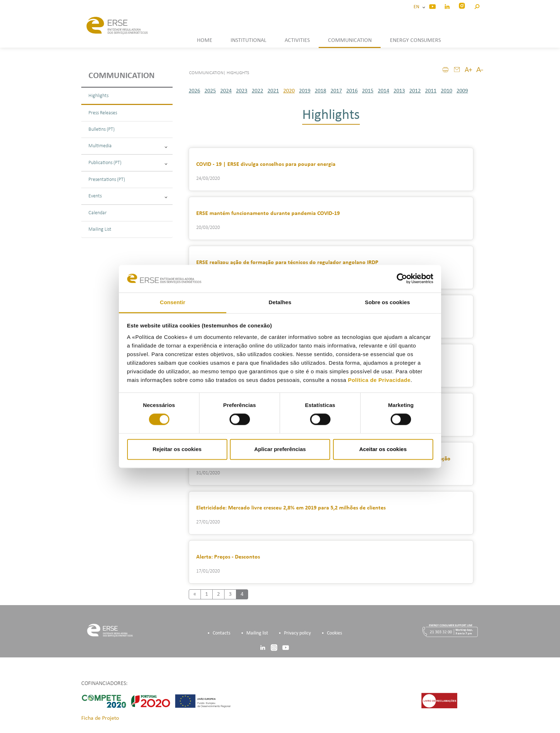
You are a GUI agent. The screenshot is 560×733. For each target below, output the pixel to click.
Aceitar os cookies (383, 449)
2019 (305, 91)
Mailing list (257, 633)
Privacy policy (297, 633)
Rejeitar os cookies (177, 449)
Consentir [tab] (173, 302)
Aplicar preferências (280, 449)
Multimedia (128, 146)
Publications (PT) (128, 163)
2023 (242, 91)
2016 (352, 91)
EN (417, 7)
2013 (399, 91)
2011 (431, 91)
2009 (462, 91)
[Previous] (195, 594)
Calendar (98, 213)
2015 (368, 91)
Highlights (98, 96)
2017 (336, 91)
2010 (446, 91)
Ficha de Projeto (100, 718)
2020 (289, 91)
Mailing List (100, 229)
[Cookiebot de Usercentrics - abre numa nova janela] (402, 279)
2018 (320, 91)
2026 (194, 91)
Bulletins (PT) (102, 130)
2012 (415, 91)
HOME (205, 40)
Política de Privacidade (379, 380)
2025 (210, 91)
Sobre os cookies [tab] (387, 302)
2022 (257, 91)
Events (128, 196)
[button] (477, 6)
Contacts (221, 633)
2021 (273, 91)
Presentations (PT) (107, 180)
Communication (122, 76)
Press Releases (103, 113)
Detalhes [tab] (280, 302)
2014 (383, 91)
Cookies (334, 633)
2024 (226, 91)
